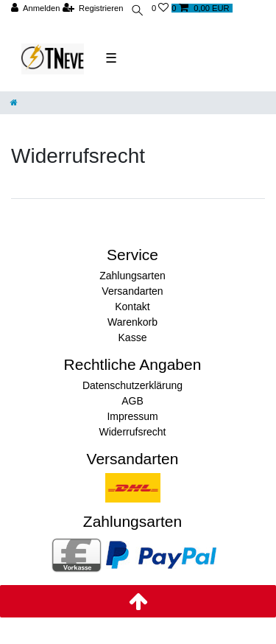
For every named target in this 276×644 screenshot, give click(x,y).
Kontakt (132, 307)
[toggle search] (137, 12)
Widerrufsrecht (132, 432)
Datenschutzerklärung (132, 385)
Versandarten (132, 291)
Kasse (133, 337)
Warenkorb (132, 322)
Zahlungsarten (132, 276)
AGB (132, 401)
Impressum (132, 416)
